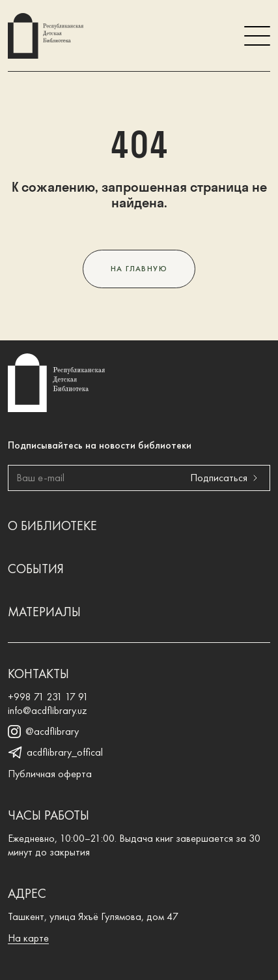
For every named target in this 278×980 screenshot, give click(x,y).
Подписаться (227, 478)
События (36, 569)
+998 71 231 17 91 (48, 697)
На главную (139, 269)
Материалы (44, 612)
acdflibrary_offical (55, 752)
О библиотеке (52, 526)
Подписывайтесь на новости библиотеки (100, 445)
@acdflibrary (43, 732)
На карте (28, 938)
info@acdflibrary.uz (48, 710)
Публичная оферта (50, 774)
